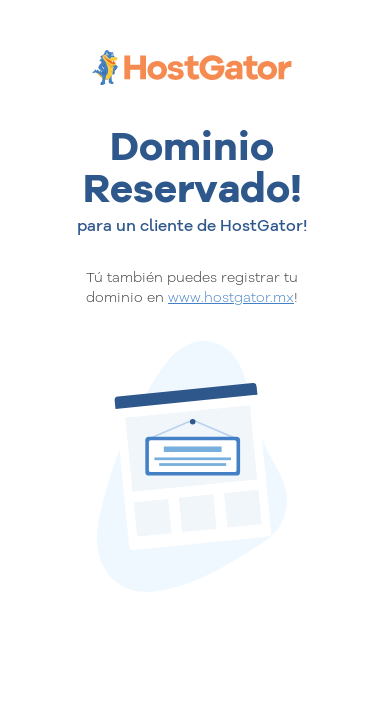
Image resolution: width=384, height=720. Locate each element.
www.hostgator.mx (231, 297)
